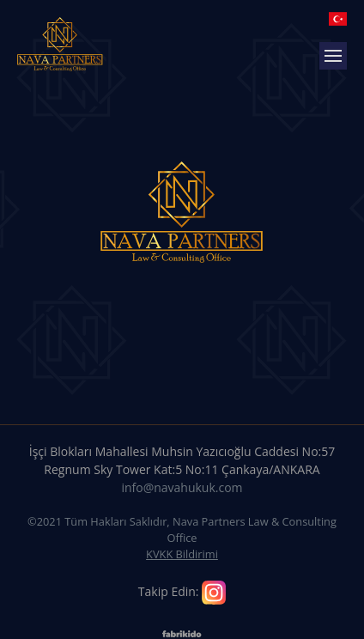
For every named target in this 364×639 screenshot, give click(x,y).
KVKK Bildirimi (182, 554)
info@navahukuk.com (182, 487)
